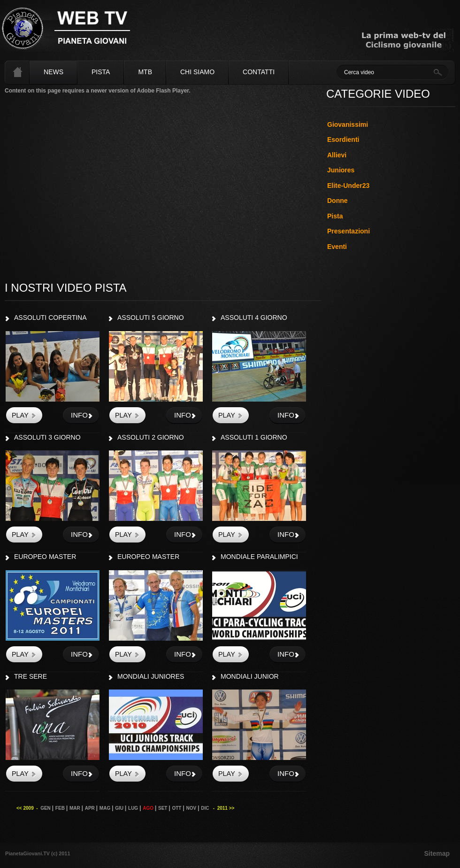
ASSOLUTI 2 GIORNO (151, 437)
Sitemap (437, 853)
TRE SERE (31, 676)
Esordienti (343, 139)
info (79, 415)
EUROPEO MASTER (45, 557)
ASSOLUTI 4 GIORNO (254, 318)
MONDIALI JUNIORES (151, 676)
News (54, 72)
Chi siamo (197, 72)
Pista (101, 72)
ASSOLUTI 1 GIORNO (254, 437)
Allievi (337, 155)
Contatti (259, 72)
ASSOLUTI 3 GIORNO (47, 437)
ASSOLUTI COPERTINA (50, 318)
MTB (145, 72)
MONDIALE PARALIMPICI (259, 557)
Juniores (341, 170)
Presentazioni (349, 231)
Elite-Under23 (348, 186)
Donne (337, 201)
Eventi (337, 247)
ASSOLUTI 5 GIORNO (151, 318)
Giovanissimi (348, 124)
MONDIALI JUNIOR (250, 676)
